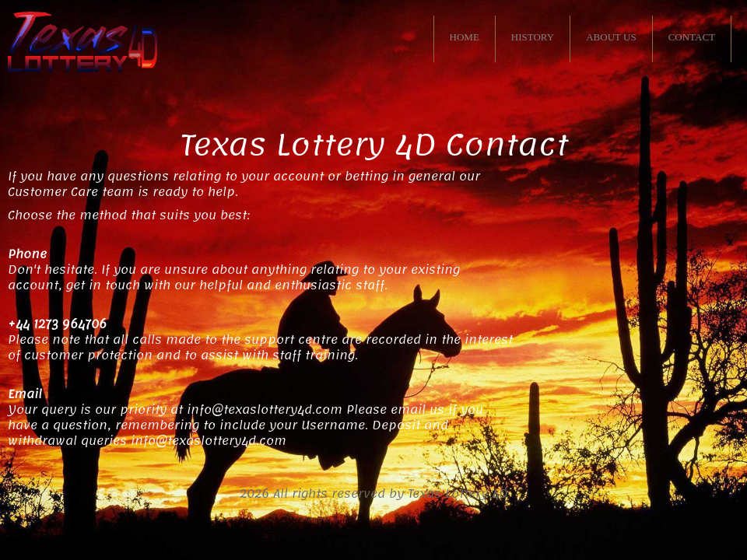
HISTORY (533, 37)
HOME (465, 37)
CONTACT (692, 37)
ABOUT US (611, 37)
